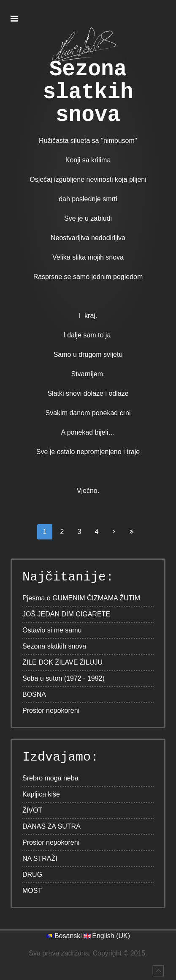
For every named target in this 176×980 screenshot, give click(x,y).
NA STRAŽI (40, 858)
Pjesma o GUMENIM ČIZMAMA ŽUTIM (81, 598)
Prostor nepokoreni (51, 710)
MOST (32, 891)
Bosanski (68, 936)
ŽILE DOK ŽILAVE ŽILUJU (62, 662)
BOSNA (34, 694)
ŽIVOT (32, 810)
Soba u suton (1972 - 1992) (64, 678)
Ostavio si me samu (52, 630)
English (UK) (111, 936)
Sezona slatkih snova (88, 93)
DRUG (32, 875)
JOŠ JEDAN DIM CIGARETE (66, 614)
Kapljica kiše (41, 794)
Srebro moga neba (50, 778)
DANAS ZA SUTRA (51, 826)
